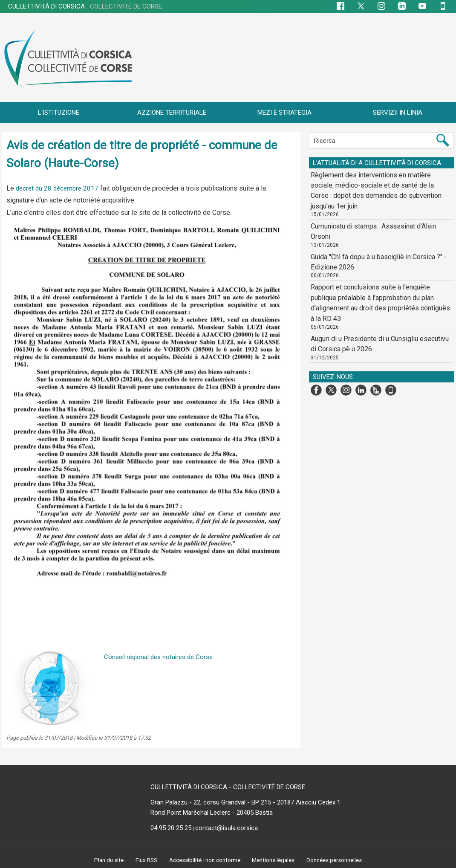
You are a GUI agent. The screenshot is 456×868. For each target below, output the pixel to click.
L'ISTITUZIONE (59, 113)
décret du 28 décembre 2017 (59, 188)
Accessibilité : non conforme (203, 860)
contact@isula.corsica (227, 828)
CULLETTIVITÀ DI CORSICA (85, 6)
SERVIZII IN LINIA (398, 113)
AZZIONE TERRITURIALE (172, 113)
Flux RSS (143, 860)
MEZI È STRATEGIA (284, 113)
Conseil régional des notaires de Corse (162, 657)
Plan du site (105, 860)
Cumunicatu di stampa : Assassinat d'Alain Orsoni (377, 211)
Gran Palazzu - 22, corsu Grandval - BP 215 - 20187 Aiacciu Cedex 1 (245, 802)
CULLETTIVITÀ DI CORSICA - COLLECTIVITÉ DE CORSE (228, 787)
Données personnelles (338, 860)
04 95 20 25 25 (171, 828)
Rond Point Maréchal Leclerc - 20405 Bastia (212, 813)
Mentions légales (275, 860)
